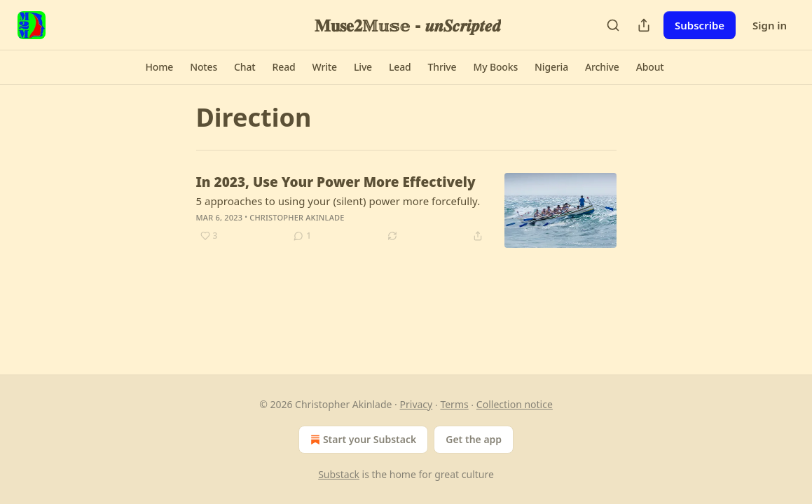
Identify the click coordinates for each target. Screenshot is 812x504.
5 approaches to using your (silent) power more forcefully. (338, 201)
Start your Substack (362, 440)
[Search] (613, 25)
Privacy (417, 404)
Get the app (474, 439)
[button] (159, 67)
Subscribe (700, 25)
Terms (454, 404)
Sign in (770, 25)
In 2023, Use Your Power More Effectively (336, 182)
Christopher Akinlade (297, 217)
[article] (406, 210)
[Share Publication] (644, 25)
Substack (339, 474)
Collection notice (515, 404)
